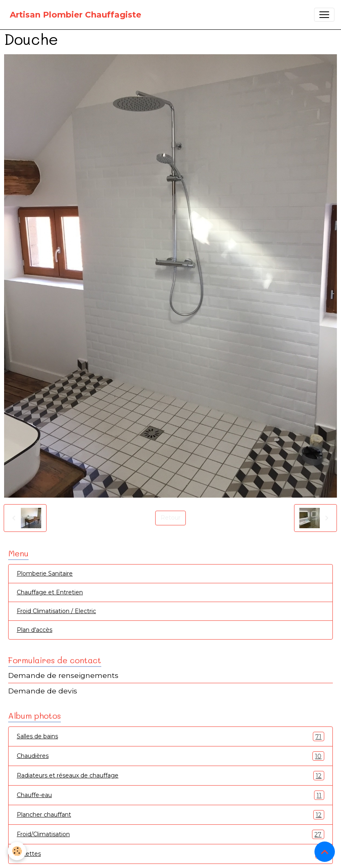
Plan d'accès (35, 630)
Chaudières (170, 756)
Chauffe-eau (170, 795)
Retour (170, 518)
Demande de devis (43, 691)
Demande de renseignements (63, 675)
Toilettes (170, 854)
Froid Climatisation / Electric (56, 611)
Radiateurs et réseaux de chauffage (170, 776)
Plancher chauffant (170, 815)
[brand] (76, 15)
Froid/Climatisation (170, 834)
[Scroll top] (325, 852)
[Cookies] (17, 851)
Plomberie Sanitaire (45, 573)
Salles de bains (170, 736)
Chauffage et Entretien (50, 592)
